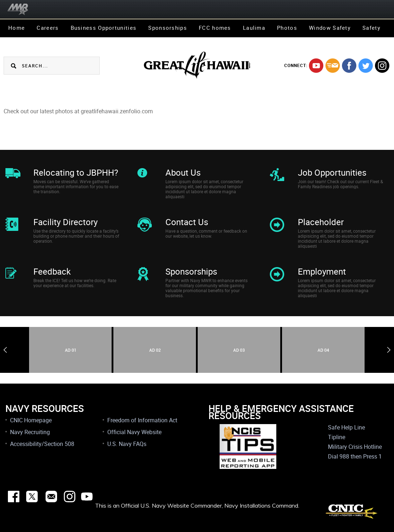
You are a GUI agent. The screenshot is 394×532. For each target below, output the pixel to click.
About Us (183, 172)
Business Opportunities (104, 28)
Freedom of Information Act (142, 420)
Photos (287, 28)
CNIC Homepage (31, 420)
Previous (5, 350)
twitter (366, 66)
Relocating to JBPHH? (76, 172)
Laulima (254, 28)
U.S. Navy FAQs (127, 444)
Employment (322, 271)
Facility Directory (65, 222)
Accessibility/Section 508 (42, 444)
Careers (48, 28)
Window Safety (330, 28)
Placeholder (321, 222)
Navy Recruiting (30, 432)
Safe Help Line (346, 427)
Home (17, 28)
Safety (371, 28)
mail (333, 66)
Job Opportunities (332, 172)
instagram (382, 66)
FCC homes (215, 28)
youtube (316, 66)
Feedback (52, 271)
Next (389, 350)
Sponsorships (168, 28)
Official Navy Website (134, 432)
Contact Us (187, 222)
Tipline (337, 437)
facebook (349, 66)
